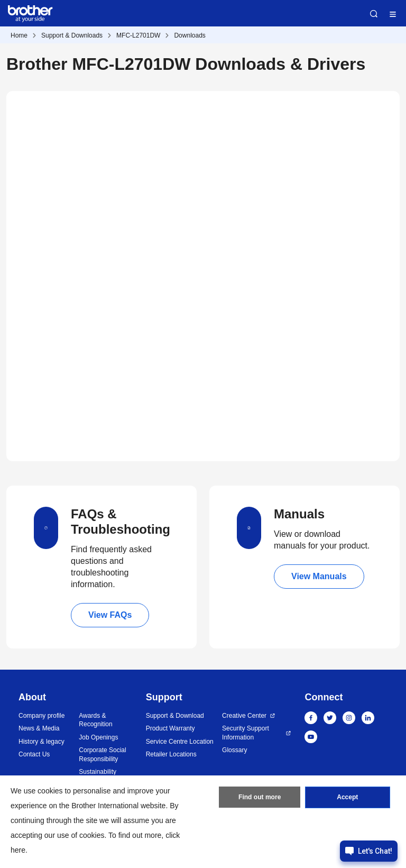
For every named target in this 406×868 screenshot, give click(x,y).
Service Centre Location (180, 742)
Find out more (260, 798)
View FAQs (110, 615)
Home (19, 35)
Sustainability (98, 772)
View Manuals (319, 576)
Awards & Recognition (95, 720)
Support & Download (175, 716)
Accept (347, 798)
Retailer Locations (171, 754)
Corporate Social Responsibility (102, 755)
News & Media (39, 728)
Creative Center (244, 716)
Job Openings (98, 737)
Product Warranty (170, 728)
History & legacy (41, 742)
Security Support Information (246, 733)
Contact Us (34, 754)
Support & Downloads (72, 35)
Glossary (234, 750)
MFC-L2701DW (138, 35)
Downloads (190, 35)
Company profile (41, 716)
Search (374, 14)
